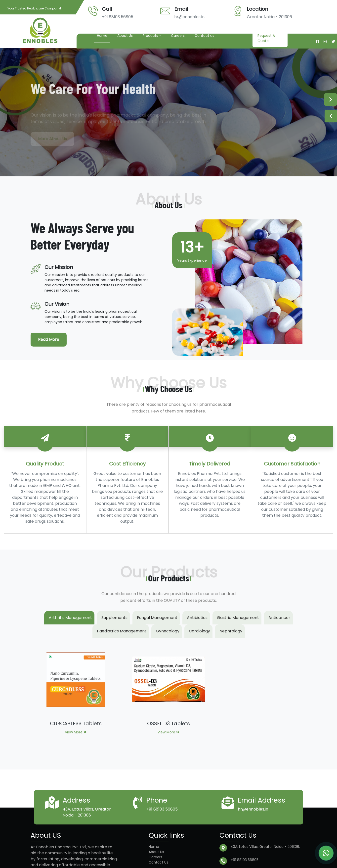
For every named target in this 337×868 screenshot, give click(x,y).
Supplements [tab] (114, 618)
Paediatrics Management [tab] (122, 631)
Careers (178, 36)
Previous (331, 116)
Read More (49, 339)
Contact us (204, 36)
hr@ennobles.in (189, 17)
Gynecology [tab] (168, 631)
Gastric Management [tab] (238, 618)
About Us (125, 36)
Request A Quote (266, 38)
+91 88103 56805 (118, 17)
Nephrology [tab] (231, 631)
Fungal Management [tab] (157, 618)
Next (331, 100)
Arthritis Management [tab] (70, 618)
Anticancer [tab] (279, 618)
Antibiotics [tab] (197, 618)
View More (76, 732)
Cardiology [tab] (199, 631)
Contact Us (158, 862)
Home (102, 36)
